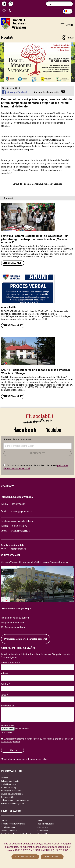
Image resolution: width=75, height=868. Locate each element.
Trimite (12, 750)
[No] (71, 851)
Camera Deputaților (46, 824)
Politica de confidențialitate (13, 804)
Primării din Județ (8, 787)
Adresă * (5, 673)
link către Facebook (25, 430)
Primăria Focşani (8, 827)
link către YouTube (53, 430)
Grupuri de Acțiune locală (12, 794)
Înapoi (68, 38)
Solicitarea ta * (8, 706)
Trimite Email (5, 11)
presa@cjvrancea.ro (20, 531)
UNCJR (4, 820)
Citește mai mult (13, 263)
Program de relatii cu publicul (15, 618)
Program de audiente (15, 627)
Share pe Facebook (17, 92)
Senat (40, 820)
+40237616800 (18, 504)
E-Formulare (43, 831)
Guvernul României (9, 831)
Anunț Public (9, 307)
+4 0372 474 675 (19, 526)
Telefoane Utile (7, 797)
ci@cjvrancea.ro (18, 549)
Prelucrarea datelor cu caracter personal (26, 639)
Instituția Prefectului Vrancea (13, 824)
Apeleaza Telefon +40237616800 (11, 11)
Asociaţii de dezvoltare (11, 791)
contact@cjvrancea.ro (21, 512)
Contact (4, 778)
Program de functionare (13, 623)
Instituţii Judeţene (9, 784)
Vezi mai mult (52, 857)
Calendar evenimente (10, 781)
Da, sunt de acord (25, 857)
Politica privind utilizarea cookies (15, 800)
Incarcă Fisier (8, 726)
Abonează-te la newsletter (47, 92)
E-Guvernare (43, 827)
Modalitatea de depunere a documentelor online (24, 759)
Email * (4, 695)
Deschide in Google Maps (17, 609)
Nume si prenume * (10, 663)
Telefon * (6, 684)
